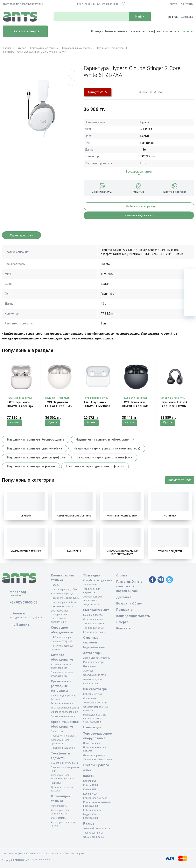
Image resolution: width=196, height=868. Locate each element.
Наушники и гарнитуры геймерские (102, 439)
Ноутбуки (97, 31)
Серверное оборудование (74, 516)
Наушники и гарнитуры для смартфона (36, 457)
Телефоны (154, 31)
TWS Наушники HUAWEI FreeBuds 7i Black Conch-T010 (135, 408)
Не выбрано (18, 595)
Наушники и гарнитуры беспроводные (36, 439)
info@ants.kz (110, 4)
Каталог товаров (23, 32)
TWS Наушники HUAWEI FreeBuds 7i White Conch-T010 (58, 408)
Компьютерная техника (26, 551)
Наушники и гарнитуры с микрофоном (95, 466)
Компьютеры (171, 31)
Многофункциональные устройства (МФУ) (122, 553)
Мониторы (74, 551)
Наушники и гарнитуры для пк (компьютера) (107, 448)
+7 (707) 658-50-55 (88, 4)
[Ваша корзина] (190, 275)
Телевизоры (137, 31)
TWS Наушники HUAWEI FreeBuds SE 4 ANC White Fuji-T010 (97, 408)
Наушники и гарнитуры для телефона (104, 457)
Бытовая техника (116, 31)
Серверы (187, 31)
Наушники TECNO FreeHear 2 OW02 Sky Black (174, 406)
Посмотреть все (180, 480)
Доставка (187, 17)
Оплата (172, 4)
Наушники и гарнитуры (19, 398)
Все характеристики (139, 172)
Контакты (187, 4)
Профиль (172, 17)
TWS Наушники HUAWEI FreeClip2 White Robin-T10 (20, 406)
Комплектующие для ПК (122, 516)
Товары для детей (170, 551)
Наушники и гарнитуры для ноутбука (35, 448)
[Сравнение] (190, 298)
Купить (14, 422)
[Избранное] (190, 287)
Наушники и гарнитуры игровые (31, 466)
